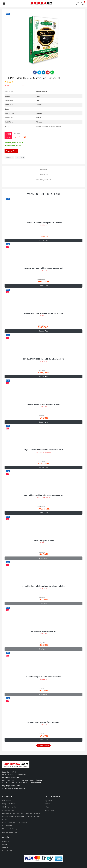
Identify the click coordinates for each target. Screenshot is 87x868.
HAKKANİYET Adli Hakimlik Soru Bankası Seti (43, 314)
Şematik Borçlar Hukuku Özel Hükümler (43, 677)
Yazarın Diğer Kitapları (44, 194)
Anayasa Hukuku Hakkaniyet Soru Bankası (43, 223)
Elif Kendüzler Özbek (44, 452)
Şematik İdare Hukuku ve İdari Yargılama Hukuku (43, 586)
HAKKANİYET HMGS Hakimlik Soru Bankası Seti (43, 359)
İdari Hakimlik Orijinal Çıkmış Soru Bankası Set (44, 495)
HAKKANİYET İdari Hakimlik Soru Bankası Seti (43, 268)
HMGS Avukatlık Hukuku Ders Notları (43, 404)
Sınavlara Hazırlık (55, 126)
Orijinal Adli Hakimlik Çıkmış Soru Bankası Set (43, 450)
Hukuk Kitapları (42, 126)
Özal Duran (43, 225)
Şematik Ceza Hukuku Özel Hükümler (44, 722)
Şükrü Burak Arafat (43, 497)
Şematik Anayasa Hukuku (43, 541)
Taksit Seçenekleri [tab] (44, 180)
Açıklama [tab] (44, 169)
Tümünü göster (43, 746)
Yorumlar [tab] (43, 174)
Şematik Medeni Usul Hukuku (43, 631)
